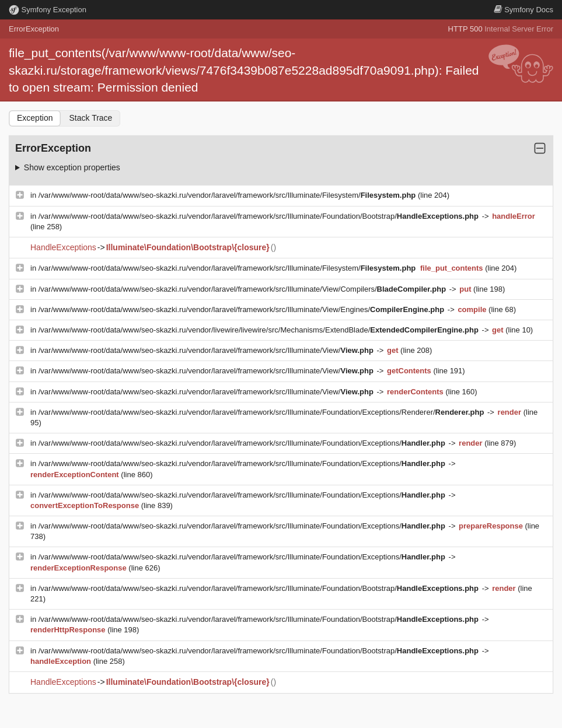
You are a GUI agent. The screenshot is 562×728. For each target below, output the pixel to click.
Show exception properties (72, 167)
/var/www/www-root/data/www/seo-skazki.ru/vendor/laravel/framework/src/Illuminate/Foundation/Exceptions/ (243, 443)
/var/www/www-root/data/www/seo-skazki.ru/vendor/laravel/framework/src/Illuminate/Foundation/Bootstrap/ (260, 216)
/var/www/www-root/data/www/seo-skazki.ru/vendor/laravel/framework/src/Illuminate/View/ (207, 350)
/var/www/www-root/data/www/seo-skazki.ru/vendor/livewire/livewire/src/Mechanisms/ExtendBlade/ (260, 330)
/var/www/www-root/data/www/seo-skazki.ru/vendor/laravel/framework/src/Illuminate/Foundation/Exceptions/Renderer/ (262, 412)
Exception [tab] (35, 118)
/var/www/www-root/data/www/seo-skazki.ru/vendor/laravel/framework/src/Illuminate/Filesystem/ (228, 195)
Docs (523, 10)
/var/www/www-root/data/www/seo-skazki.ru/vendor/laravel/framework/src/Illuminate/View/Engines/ (242, 309)
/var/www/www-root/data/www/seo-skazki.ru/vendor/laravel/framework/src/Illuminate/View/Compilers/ (243, 289)
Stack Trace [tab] (90, 118)
